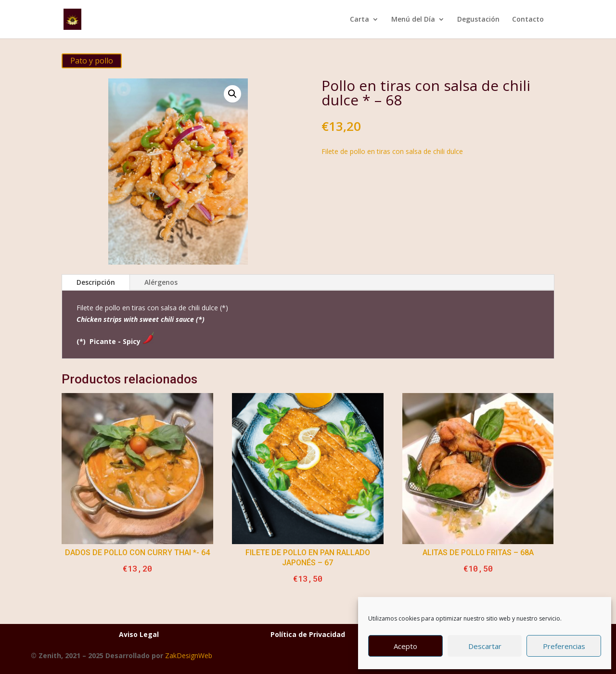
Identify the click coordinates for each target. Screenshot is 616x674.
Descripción (96, 282)
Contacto (528, 20)
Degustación (478, 20)
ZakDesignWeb (189, 655)
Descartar (485, 646)
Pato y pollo (92, 61)
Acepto (405, 646)
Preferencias (564, 646)
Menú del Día (413, 20)
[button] (232, 94)
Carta (359, 20)
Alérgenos (161, 282)
